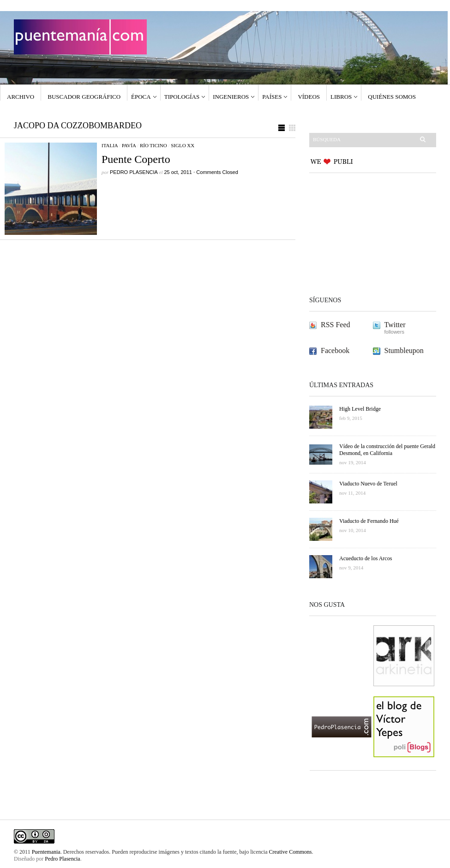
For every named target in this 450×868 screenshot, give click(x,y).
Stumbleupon (404, 350)
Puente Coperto (136, 159)
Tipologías (182, 97)
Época (141, 97)
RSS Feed (336, 325)
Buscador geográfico (84, 97)
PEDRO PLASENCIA (134, 172)
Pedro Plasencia (62, 859)
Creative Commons (291, 852)
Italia (110, 145)
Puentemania (46, 852)
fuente (230, 852)
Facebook (335, 350)
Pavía (129, 145)
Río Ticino (153, 145)
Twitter (395, 325)
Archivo (21, 97)
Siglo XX (183, 145)
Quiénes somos (392, 97)
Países (272, 97)
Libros (341, 97)
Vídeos (309, 97)
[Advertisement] (367, 234)
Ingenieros (231, 97)
